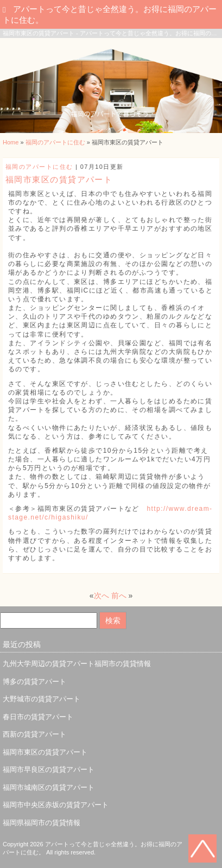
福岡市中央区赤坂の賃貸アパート (56, 805)
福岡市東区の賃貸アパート (45, 752)
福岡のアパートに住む (55, 142)
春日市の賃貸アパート (38, 717)
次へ (102, 595)
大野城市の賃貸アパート (42, 699)
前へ (119, 595)
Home (11, 142)
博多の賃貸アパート (34, 682)
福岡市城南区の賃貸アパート (49, 787)
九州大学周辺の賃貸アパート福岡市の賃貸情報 (77, 664)
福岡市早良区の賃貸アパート (49, 769)
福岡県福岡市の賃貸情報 (42, 823)
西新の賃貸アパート (34, 734)
